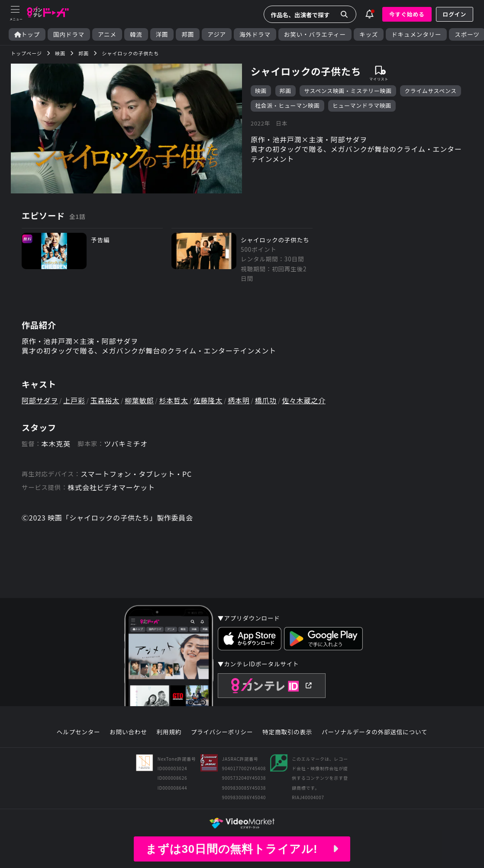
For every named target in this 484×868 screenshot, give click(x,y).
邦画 (188, 34)
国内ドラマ (69, 34)
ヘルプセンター (79, 732)
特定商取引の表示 (287, 732)
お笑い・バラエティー (315, 34)
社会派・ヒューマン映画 (287, 105)
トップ (27, 34)
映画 (261, 91)
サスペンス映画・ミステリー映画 (348, 91)
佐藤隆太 (208, 400)
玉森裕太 (105, 400)
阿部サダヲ (40, 400)
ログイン (455, 14)
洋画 (162, 34)
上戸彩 (74, 400)
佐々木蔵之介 (304, 400)
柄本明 (239, 400)
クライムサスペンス (431, 91)
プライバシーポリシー (222, 732)
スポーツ (467, 34)
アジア (217, 34)
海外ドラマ (255, 34)
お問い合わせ (128, 732)
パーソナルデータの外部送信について (374, 732)
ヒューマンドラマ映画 (362, 105)
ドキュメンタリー (416, 34)
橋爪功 (266, 400)
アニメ (107, 34)
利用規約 (169, 732)
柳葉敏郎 (139, 400)
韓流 (136, 34)
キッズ (369, 34)
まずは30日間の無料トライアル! (242, 849)
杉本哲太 (173, 400)
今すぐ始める (407, 14)
